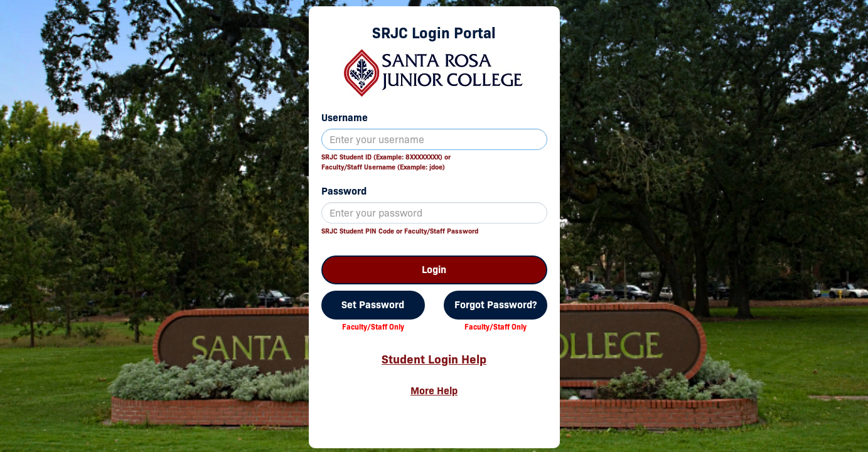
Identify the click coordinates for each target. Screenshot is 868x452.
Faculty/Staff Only (373, 327)
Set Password (373, 305)
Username (345, 118)
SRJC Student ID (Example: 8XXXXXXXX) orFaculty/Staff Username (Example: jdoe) (386, 162)
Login (434, 270)
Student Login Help (434, 359)
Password (344, 191)
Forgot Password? (496, 305)
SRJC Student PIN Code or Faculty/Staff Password (400, 231)
